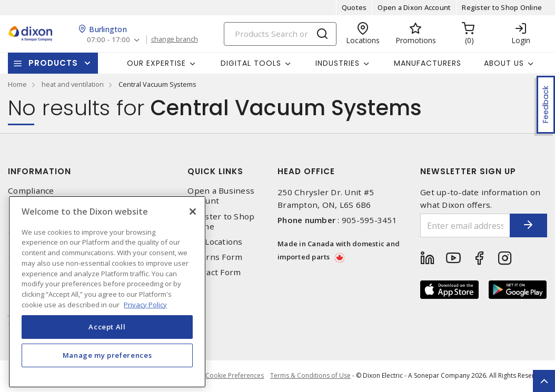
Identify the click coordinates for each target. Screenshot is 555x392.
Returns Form (215, 257)
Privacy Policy (35, 206)
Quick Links (215, 171)
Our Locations (215, 242)
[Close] (193, 228)
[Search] (280, 34)
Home (17, 84)
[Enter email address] (458, 225)
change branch (177, 39)
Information (39, 171)
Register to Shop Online (502, 7)
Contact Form (214, 272)
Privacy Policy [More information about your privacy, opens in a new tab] (145, 320)
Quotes (354, 7)
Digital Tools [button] (251, 63)
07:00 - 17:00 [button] (109, 40)
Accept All (107, 343)
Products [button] (53, 63)
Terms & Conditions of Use (310, 376)
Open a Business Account (221, 196)
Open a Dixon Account (414, 7)
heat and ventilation (73, 84)
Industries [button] (338, 63)
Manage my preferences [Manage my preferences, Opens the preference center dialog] (107, 371)
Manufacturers (428, 63)
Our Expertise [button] (156, 63)
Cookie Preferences (233, 376)
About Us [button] (504, 63)
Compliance (31, 191)
